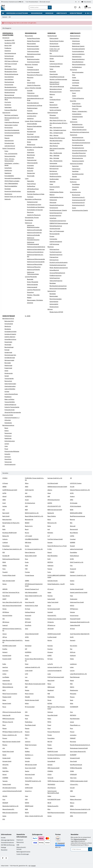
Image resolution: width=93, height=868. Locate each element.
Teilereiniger (8, 462)
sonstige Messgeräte (31, 277)
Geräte (74, 77)
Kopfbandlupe (31, 186)
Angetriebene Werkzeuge (12, 122)
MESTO (72, 687)
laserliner (5, 667)
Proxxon (5, 738)
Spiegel (7, 376)
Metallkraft (51, 690)
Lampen (7, 444)
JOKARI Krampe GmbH (54, 634)
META (4, 690)
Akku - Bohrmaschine (56, 128)
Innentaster (30, 165)
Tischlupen (30, 197)
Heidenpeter (74, 599)
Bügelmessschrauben (33, 59)
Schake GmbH (6, 758)
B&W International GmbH (55, 510)
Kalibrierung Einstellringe (34, 233)
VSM (26, 799)
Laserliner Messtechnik (34, 290)
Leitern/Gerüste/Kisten (11, 394)
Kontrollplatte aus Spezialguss (36, 207)
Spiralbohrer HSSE (10, 43)
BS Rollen (50, 533)
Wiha (49, 809)
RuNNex (27, 752)
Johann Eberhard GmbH (32, 634)
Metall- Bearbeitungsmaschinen (59, 268)
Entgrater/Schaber (55, 66)
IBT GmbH (28, 622)
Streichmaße (31, 176)
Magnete (7, 138)
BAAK (72, 510)
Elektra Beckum (74, 556)
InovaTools (28, 625)
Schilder (7, 392)
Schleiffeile (53, 218)
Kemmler (50, 646)
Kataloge (3, 847)
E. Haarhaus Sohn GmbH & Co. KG (12, 549)
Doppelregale (8, 342)
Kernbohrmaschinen (55, 215)
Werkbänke (8, 329)
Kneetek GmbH (7, 656)
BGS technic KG (52, 523)
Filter (74, 75)
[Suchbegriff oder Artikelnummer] (38, 7)
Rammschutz (8, 381)
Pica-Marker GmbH (30, 725)
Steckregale (8, 345)
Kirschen (50, 649)
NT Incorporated (30, 707)
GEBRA (27, 581)
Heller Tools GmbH (53, 602)
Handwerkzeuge (52, 36)
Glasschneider (54, 74)
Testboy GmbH (7, 784)
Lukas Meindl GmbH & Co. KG (78, 674)
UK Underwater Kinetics (9, 788)
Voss (4, 799)
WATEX (27, 803)
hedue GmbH (51, 599)
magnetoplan (6, 680)
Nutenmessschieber (33, 46)
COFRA (72, 536)
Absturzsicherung (75, 36)
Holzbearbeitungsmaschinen (58, 221)
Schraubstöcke (9, 135)
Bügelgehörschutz (77, 124)
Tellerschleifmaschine (56, 281)
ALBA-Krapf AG (29, 490)
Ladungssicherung (10, 146)
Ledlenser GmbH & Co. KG (32, 667)
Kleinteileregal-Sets (10, 355)
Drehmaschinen (54, 260)
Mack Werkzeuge (75, 677)
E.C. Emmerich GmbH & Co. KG (34, 549)
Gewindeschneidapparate (12, 130)
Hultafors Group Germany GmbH (57, 619)
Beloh (49, 520)
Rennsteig (73, 742)
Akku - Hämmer (54, 135)
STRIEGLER (73, 774)
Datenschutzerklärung (80, 839)
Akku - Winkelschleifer (56, 161)
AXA (4, 510)
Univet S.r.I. (28, 791)
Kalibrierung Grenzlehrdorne (35, 252)
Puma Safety (51, 738)
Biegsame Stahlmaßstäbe (34, 126)
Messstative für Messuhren (35, 75)
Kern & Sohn (74, 646)
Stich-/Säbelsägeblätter (11, 183)
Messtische (30, 212)
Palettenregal (8, 365)
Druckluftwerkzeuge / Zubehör (58, 210)
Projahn (50, 735)
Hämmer (52, 61)
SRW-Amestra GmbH (53, 768)
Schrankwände (9, 324)
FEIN (26, 566)
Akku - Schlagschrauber (56, 133)
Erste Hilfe (73, 101)
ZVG (4, 819)
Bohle (49, 526)
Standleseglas (31, 192)
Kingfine (5, 649)
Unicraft (72, 788)
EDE (4, 552)
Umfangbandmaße (32, 139)
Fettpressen (8, 436)
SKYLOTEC (5, 765)
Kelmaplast (28, 646)
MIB (49, 694)
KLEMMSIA (28, 652)
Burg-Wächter (74, 533)
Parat (26, 719)
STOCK (49, 774)
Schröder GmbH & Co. (54, 758)
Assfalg (5, 506)
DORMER (73, 542)
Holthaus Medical (30, 612)
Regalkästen (8, 397)
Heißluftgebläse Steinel (56, 197)
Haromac (50, 596)
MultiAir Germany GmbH (32, 700)
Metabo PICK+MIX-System (57, 138)
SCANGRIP (73, 755)
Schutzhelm (76, 187)
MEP (26, 687)
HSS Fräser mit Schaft (11, 64)
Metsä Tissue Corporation (10, 694)
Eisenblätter (74, 552)
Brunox (27, 533)
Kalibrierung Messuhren (34, 267)
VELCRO (5, 796)
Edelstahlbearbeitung (56, 226)
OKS (26, 712)
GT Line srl (50, 589)
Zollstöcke (30, 303)
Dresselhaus (6, 546)
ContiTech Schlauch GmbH (55, 539)
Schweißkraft (51, 761)
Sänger (4, 755)
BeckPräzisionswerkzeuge (78, 516)
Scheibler (28, 758)
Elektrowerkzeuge (53, 113)
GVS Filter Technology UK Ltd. (11, 592)
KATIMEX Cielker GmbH (9, 646)
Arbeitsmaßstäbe (32, 124)
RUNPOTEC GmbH (53, 752)
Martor (49, 684)
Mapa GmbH (51, 680)
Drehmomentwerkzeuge (56, 56)
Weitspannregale (9, 360)
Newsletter (4, 850)
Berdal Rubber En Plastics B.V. (11, 523)
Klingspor (50, 652)
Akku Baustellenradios (56, 141)
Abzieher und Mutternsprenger (58, 79)
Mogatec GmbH (7, 697)
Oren (71, 712)
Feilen (6, 151)
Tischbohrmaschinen (56, 252)
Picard (49, 725)
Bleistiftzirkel (31, 155)
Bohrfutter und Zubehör (11, 115)
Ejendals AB (6, 556)
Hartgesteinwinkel (32, 202)
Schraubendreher (55, 46)
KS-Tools (50, 659)
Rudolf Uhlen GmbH (8, 752)
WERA (72, 806)
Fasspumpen (8, 433)
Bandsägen (53, 283)
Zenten (50, 816)
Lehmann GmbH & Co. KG (55, 667)
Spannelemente (9, 141)
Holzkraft (50, 612)
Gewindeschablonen (33, 103)
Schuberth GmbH (75, 758)
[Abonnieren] (90, 849)
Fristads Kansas (29, 575)
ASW (26, 506)
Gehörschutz (74, 122)
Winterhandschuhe (78, 158)
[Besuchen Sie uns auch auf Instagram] (6, 858)
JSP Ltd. (5, 637)
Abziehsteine (8, 194)
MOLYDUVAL (51, 697)
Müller (4, 700)
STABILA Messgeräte (76, 768)
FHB (26, 569)
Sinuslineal (30, 134)
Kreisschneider (9, 85)
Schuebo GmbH (7, 761)
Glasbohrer (8, 51)
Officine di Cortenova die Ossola (12, 712)
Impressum (20, 840)
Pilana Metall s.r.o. (75, 725)
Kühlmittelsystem (10, 441)
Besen (6, 428)
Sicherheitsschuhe (75, 192)
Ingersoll (5, 625)
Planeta (27, 728)
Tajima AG (50, 778)
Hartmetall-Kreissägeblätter (13, 178)
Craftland (5, 542)
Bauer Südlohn (52, 516)
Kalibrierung (28, 223)
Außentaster (31, 152)
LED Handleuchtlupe (33, 189)
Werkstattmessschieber (34, 54)
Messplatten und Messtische (33, 199)
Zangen (52, 59)
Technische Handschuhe (79, 156)
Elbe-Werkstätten (53, 556)
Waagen (29, 298)
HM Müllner (6, 612)
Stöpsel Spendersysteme (79, 130)
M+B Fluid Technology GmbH (56, 677)
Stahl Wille (5, 771)
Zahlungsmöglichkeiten (8, 840)
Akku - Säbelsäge (54, 156)
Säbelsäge (52, 182)
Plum (71, 728)
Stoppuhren (30, 292)
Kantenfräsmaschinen (56, 213)
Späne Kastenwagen (10, 384)
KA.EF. (72, 637)
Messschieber (29, 36)
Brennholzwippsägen (56, 299)
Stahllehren (30, 119)
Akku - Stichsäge (54, 158)
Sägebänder (8, 173)
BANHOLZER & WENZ (76, 513)
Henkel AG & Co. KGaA (31, 606)
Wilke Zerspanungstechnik (10, 813)
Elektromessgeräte (32, 285)
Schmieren (8, 457)
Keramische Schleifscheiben (13, 191)
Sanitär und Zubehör (55, 110)
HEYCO (72, 606)
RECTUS (50, 742)
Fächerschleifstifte (10, 156)
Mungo (49, 700)
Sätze (29, 80)
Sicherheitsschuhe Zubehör (80, 210)
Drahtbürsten (8, 170)
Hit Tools (28, 609)
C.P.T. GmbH (28, 536)
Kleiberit (5, 652)
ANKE (4, 500)
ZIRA (71, 816)
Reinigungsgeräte (55, 234)
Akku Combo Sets (55, 143)
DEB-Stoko (28, 542)
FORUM (72, 572)
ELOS (49, 559)
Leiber (72, 667)
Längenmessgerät (32, 287)
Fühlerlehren (31, 93)
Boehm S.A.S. (29, 526)
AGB (18, 845)
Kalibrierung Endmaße (33, 235)
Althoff (4, 496)
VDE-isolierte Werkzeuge (57, 87)
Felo (71, 566)
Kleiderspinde (9, 373)
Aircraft (72, 487)
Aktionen (50, 309)
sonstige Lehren (32, 116)
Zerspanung (6, 38)
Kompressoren (54, 208)
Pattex (49, 719)
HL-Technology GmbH (54, 609)
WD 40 (49, 803)
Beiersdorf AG (29, 520)
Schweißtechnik (54, 270)
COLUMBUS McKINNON (32, 539)
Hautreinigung (76, 169)
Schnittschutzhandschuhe (80, 151)
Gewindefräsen (9, 79)
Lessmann (5, 671)
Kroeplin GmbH (7, 659)
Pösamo (27, 732)
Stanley (27, 771)
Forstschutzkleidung (78, 51)
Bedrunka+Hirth (9, 321)
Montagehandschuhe (78, 148)
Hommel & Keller (7, 615)
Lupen (27, 178)
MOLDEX (27, 697)
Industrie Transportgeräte (12, 407)
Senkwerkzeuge (9, 56)
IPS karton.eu (51, 625)
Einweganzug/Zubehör (79, 49)
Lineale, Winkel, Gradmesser (33, 121)
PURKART (73, 738)
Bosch (27, 529)
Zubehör (75, 119)
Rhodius (5, 745)
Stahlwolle (8, 199)
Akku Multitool (54, 146)
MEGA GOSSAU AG (8, 687)
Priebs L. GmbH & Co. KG (10, 735)
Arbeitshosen (76, 41)
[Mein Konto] (80, 7)
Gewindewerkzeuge (10, 53)
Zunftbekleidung (77, 67)
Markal (72, 680)
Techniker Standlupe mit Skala (36, 194)
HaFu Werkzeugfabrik (31, 592)
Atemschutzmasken (78, 72)
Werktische (8, 326)
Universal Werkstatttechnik (57, 273)
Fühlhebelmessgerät (33, 70)
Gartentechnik (52, 291)
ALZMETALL (28, 496)
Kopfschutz (73, 182)
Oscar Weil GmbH (52, 715)
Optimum (50, 712)
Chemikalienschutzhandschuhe (81, 143)
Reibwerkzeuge (9, 59)
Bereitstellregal (9, 347)
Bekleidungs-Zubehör (78, 46)
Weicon (72, 803)
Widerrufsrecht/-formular (21, 848)
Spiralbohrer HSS (9, 40)
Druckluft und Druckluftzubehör (59, 262)
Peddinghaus (29, 722)
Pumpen (52, 236)
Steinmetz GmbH (30, 774)
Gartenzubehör (54, 304)
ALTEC (72, 493)
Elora (26, 559)
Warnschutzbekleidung (79, 64)
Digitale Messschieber (33, 41)
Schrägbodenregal (10, 358)
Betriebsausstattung (8, 425)
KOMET (50, 656)
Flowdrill (5, 572)
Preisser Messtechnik (54, 732)
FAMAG (5, 566)
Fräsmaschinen (54, 257)
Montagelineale (31, 132)
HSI (4, 619)
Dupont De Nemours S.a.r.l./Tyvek (57, 546)
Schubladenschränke (10, 332)
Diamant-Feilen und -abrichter (13, 197)
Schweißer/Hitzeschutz (79, 153)
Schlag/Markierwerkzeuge (57, 77)
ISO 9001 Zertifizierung (8, 845)
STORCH (5, 478)
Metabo (27, 690)
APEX (72, 500)
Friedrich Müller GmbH (9, 575)
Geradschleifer (54, 174)
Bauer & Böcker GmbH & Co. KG (34, 516)
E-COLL (50, 549)
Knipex (27, 656)
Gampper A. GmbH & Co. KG (78, 575)
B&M (26, 510)
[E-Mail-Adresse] (79, 849)
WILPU (27, 813)
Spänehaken (8, 107)
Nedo (72, 700)
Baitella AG (51, 513)
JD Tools (72, 629)
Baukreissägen (54, 296)
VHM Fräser (8, 66)
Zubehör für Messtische (34, 215)
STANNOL (50, 771)
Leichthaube (76, 83)
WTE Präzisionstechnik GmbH (78, 813)
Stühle (6, 371)
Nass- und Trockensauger (57, 231)
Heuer (49, 606)
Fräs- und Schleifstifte (11, 154)
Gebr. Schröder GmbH (9, 581)
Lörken (4, 674)
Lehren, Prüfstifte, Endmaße (33, 88)
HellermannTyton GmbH (77, 602)
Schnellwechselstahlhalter (12, 133)
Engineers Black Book (11, 110)
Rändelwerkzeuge (10, 92)
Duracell (72, 546)
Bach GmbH (6, 513)
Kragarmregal (8, 368)
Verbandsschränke (77, 117)
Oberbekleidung (77, 57)
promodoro (73, 735)
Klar (71, 649)
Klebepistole (53, 200)
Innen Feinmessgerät (33, 72)
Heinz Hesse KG (30, 602)
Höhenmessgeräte (32, 163)
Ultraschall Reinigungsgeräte (13, 412)
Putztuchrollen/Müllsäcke (12, 451)
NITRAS (50, 703)
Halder (49, 592)
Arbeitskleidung (75, 38)
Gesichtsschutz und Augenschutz (80, 132)
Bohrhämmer (53, 171)
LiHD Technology (54, 244)
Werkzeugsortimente (56, 92)
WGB (26, 809)
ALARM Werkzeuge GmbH (10, 490)
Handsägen (8, 189)
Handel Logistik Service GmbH (79, 592)
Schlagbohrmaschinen (56, 166)
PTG (26, 738)
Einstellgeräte (29, 220)
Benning (72, 520)
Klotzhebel (53, 72)
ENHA (4, 562)
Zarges (4, 816)
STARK (72, 771)
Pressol (72, 732)
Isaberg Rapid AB (75, 625)
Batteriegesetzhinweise (23, 852)
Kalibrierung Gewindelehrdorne (36, 247)
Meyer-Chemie (29, 694)
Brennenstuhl (74, 529)
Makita (27, 680)
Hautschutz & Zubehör (76, 164)
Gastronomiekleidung (78, 54)
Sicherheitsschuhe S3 (78, 205)
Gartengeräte (53, 163)
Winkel (29, 142)
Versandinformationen (7, 842)
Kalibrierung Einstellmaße (35, 230)
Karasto (27, 640)
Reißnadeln (30, 168)
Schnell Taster (31, 83)
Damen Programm (75, 91)
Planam (5, 728)
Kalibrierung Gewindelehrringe (36, 249)
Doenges (50, 542)
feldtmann (50, 566)
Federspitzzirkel (32, 160)
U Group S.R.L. (74, 784)
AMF (49, 496)
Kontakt (3, 838)
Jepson (5, 634)
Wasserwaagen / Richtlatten (35, 300)
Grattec (72, 584)
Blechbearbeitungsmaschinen (58, 286)
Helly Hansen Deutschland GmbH (12, 606)
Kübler (72, 659)
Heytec (4, 609)
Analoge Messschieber (34, 38)
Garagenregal (8, 352)
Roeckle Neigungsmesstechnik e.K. (80, 745)
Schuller (27, 761)
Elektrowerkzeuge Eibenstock (11, 559)
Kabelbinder (8, 438)
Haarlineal (30, 129)
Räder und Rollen (9, 399)
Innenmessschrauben (33, 62)
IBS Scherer (6, 622)
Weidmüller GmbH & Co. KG (10, 806)
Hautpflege (75, 171)
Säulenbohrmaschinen (56, 255)
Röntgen (50, 748)
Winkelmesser (31, 145)
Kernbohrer (8, 105)
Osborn (27, 715)
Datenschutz (20, 842)
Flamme (50, 569)
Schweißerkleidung (78, 62)
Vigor (51, 97)
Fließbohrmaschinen (56, 275)
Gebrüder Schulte (53, 581)
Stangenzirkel (31, 173)
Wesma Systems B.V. (8, 809)
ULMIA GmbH (29, 788)
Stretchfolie (8, 459)
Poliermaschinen (54, 249)
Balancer (52, 195)
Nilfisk (27, 703)
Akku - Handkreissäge (56, 153)
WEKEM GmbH (29, 806)
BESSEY (27, 523)
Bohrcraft (73, 526)
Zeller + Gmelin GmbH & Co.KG (34, 816)
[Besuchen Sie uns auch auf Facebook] (3, 858)
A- (79, 2)
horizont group (74, 615)
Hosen (74, 93)
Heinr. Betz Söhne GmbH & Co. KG (12, 602)
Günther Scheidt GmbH (77, 589)
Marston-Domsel (7, 684)
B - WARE (28, 316)
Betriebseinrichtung (8, 319)
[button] (75, 7)
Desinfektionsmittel (78, 174)
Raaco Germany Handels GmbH (11, 742)
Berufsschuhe (76, 195)
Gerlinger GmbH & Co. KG (55, 478)
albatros (50, 490)
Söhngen (50, 765)
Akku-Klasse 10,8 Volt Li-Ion (58, 120)
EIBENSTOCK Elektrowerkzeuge (59, 223)
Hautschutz (75, 166)
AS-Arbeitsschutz (30, 503)
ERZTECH (50, 562)
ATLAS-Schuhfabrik (76, 506)
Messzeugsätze (31, 44)
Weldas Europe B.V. (53, 806)
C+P (49, 536)
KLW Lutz (73, 652)
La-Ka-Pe (50, 664)
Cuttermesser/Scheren (56, 64)
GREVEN (5, 589)
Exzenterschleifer (55, 187)
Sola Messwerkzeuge (76, 765)
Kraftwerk (73, 656)
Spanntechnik (6, 113)
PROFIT (27, 735)
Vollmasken (75, 85)
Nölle (72, 703)
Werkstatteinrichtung (56, 89)
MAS (71, 684)
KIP (26, 649)
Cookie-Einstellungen (23, 854)
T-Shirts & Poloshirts (78, 98)
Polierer (52, 189)
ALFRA (4, 493)
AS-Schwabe (74, 503)
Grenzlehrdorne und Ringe (35, 105)
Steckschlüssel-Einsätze (57, 41)
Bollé (4, 529)
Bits (51, 53)
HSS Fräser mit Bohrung (11, 61)
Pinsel (6, 449)
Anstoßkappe (76, 184)
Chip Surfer (8, 102)
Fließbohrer (8, 48)
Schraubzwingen (9, 143)
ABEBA (4, 487)
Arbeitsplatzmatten (10, 386)
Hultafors (28, 619)
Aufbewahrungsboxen (76, 88)
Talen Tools (73, 778)
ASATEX (50, 503)
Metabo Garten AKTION (56, 312)
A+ (76, 2)
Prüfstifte (30, 111)
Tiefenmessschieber (33, 51)
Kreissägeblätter (9, 176)
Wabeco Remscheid (76, 799)
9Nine (27, 483)
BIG (71, 523)
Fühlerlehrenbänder (33, 96)
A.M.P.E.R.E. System (76, 483)
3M (71, 478)
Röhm (27, 748)
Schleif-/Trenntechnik (9, 148)
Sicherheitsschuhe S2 (78, 203)
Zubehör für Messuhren (34, 85)
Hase (71, 596)
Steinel (4, 774)
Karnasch (73, 640)
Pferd (4, 725)
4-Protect (5, 483)
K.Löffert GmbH (52, 637)
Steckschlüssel (54, 44)
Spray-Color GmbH (30, 768)
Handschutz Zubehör (78, 161)
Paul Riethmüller (75, 719)
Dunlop (27, 546)
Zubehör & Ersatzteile (56, 242)
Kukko (4, 664)
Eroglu (27, 562)
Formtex (27, 572)
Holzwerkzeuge (54, 107)
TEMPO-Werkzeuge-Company (56, 781)
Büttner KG (6, 536)
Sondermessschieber (33, 49)
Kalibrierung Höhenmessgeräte (36, 259)
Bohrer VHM (8, 45)
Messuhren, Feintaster (31, 64)
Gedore (52, 102)
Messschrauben (29, 57)
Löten (6, 446)
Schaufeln (7, 454)
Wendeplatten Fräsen (11, 69)
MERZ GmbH (51, 687)
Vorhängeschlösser (55, 100)
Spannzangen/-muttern (11, 125)
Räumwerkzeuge (9, 95)
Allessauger (53, 202)
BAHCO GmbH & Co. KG (32, 513)
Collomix (5, 539)
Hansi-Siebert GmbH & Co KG (33, 596)
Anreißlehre (31, 150)
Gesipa (4, 584)
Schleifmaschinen (55, 278)
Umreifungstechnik (10, 464)
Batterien (52, 94)
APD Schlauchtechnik (54, 500)
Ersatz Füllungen (77, 106)
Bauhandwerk (53, 105)
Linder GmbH (29, 671)
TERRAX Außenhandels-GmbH (79, 781)
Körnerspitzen (9, 128)
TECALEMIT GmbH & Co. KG (33, 781)
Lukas (49, 674)
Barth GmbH (6, 516)
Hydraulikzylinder (10, 410)
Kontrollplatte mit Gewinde (35, 210)
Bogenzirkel (30, 158)
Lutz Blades (6, 677)
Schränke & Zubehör (10, 334)
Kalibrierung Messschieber (35, 264)
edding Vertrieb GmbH (76, 549)
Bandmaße (30, 279)
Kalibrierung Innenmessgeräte (36, 262)
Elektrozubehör (54, 38)
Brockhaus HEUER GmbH (10, 533)
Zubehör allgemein (10, 337)
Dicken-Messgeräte (33, 282)
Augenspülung (76, 104)
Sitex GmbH (73, 761)
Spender (75, 176)
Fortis (49, 572)
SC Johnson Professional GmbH (57, 755)
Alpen (49, 493)
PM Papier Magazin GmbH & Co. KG (12, 732)
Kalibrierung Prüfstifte (33, 270)
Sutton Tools (29, 778)
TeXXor (27, 784)
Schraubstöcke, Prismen (32, 218)
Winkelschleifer (54, 118)
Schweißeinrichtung (10, 339)
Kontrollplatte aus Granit (34, 205)
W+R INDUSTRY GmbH (54, 799)
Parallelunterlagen (32, 108)
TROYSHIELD (51, 784)
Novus (4, 707)
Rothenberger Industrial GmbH (79, 748)
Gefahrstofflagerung (10, 405)
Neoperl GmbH (7, 703)
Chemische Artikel (8, 415)
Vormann (73, 796)
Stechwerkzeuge (9, 82)
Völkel (49, 796)
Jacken (74, 96)
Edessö (50, 552)
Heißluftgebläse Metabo (56, 192)
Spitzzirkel (30, 171)
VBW (71, 791)
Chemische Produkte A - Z (12, 418)
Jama (26, 629)
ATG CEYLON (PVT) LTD (54, 506)
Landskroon (73, 664)
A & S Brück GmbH (53, 483)
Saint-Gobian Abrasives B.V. (78, 752)
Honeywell (28, 615)
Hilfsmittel (75, 109)
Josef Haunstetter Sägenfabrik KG (80, 634)
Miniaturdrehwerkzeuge (11, 74)
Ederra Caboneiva (30, 552)
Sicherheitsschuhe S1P (79, 200)
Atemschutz (73, 70)
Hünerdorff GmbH (75, 619)
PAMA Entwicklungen (8, 719)
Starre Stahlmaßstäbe (33, 137)
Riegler (50, 745)
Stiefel (74, 208)
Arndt (4, 503)
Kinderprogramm (75, 179)
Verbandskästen (77, 114)
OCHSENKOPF (74, 707)
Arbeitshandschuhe (78, 137)
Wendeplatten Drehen (11, 72)
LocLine (72, 671)
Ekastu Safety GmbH (31, 556)
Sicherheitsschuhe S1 (78, 197)
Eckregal (7, 350)
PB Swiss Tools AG (8, 722)
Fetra (4, 569)
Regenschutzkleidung (78, 59)
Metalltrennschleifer (55, 176)
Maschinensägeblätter (11, 186)
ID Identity (51, 622)
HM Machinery (74, 609)
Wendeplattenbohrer (10, 87)
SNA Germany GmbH (31, 765)
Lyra (26, 677)
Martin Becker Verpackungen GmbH (35, 684)
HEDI (26, 599)
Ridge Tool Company (31, 745)
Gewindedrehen (9, 77)
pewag (72, 722)
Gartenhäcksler (54, 302)
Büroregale (8, 363)
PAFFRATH (73, 715)
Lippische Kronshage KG (54, 671)
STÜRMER (5, 778)
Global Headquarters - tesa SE (56, 584)
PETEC (49, 722)
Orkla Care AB (6, 715)
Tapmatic (5, 781)
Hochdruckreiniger (55, 229)
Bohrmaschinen (54, 169)
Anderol (72, 496)
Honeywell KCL (52, 615)
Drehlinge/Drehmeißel (11, 90)
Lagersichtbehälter (10, 389)
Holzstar (72, 612)
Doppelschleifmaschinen (57, 205)
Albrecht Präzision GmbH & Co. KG (80, 490)
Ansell (27, 500)
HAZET (4, 599)
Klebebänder (8, 423)
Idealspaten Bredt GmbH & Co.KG (80, 622)
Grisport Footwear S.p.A (32, 589)
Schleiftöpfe (8, 168)
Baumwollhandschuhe (78, 140)
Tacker (51, 69)
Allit (26, 493)
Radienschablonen (32, 113)
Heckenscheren (54, 307)
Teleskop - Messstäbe (33, 295)
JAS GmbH (51, 629)
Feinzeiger (30, 67)
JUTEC (27, 637)
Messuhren (30, 77)
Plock (49, 728)
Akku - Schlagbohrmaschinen (58, 130)
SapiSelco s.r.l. (29, 755)
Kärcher (50, 640)
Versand (33, 866)
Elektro (7, 431)
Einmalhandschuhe (78, 145)
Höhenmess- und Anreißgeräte (34, 147)
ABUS (27, 487)
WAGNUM (5, 803)
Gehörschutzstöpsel (78, 127)
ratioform (28, 742)
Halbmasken (76, 80)
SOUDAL (5, 768)
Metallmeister (74, 690)
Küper (27, 664)
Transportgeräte (9, 378)
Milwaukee (53, 115)
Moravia (72, 697)
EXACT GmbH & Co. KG (77, 562)
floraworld (73, 569)
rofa (4, 748)
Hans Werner (6, 596)
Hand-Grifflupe (31, 184)
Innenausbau (53, 239)
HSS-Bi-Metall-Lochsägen (12, 181)
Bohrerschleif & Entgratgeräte (58, 289)
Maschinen (51, 247)
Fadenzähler (31, 181)
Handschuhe (74, 135)
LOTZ (26, 674)
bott (49, 529)
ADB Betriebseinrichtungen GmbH (57, 487)
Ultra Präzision (52, 788)
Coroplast (73, 539)
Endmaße (30, 91)
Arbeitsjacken (76, 44)
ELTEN (72, 559)
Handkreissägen (54, 179)
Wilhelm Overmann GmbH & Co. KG (80, 809)
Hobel (51, 184)
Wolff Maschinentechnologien (56, 813)
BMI (4, 526)
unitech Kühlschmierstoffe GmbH (12, 791)
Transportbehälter (10, 402)
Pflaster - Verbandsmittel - (80, 111)
